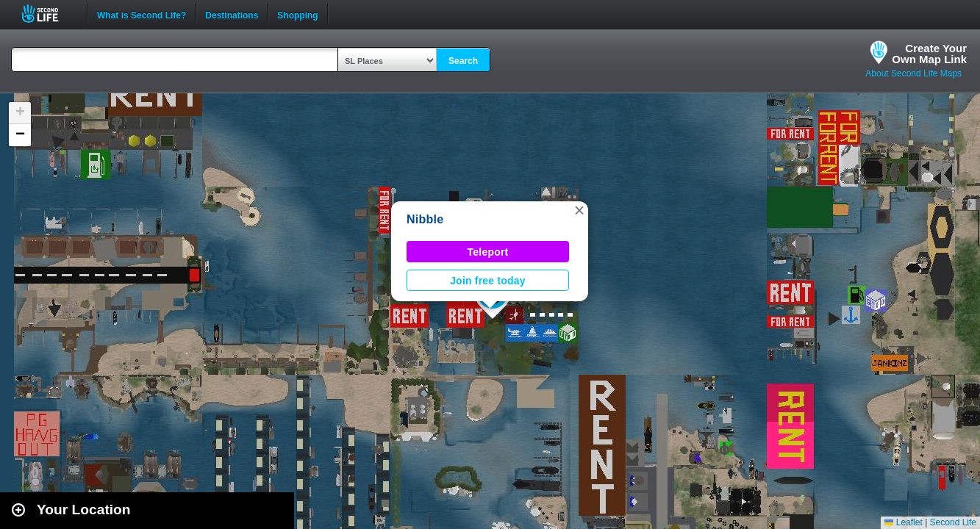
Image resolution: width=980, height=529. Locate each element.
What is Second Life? (142, 14)
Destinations (232, 14)
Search (463, 61)
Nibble (425, 219)
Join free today (488, 281)
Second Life (48, 14)
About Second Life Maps (913, 73)
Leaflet (903, 522)
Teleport (488, 252)
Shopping (297, 14)
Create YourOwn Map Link (929, 54)
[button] (579, 210)
